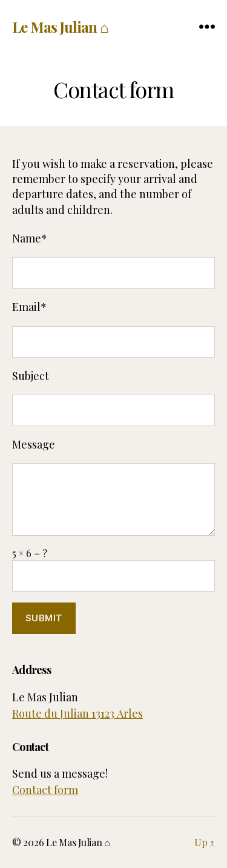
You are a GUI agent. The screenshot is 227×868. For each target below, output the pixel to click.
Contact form (45, 790)
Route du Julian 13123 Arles (77, 713)
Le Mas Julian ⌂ (60, 27)
